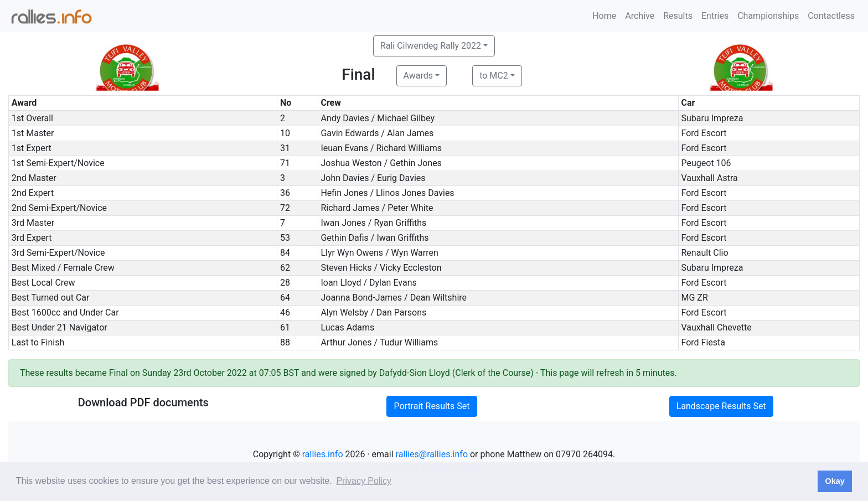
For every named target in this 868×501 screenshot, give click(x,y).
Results (678, 16)
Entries (715, 16)
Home (604, 16)
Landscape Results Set (721, 406)
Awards (418, 76)
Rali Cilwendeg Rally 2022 (431, 46)
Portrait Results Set (432, 406)
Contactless (831, 16)
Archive (640, 16)
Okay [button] (835, 481)
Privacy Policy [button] (364, 481)
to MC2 (494, 76)
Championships (768, 16)
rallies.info (323, 454)
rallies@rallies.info (432, 454)
